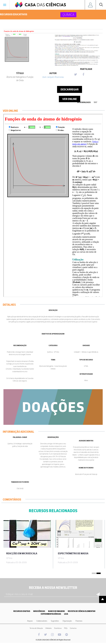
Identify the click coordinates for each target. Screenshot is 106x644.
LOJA (66, 614)
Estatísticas (58, 628)
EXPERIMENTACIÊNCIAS (51, 614)
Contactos (73, 628)
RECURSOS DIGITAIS (22, 611)
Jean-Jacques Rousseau (53, 77)
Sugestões (55, 621)
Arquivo (30, 621)
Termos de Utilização (36, 628)
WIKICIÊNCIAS (39, 611)
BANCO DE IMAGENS (56, 611)
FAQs (66, 628)
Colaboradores (42, 621)
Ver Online (70, 99)
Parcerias (79, 621)
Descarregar (70, 89)
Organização (67, 621)
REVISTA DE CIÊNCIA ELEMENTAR (82, 611)
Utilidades (49, 628)
